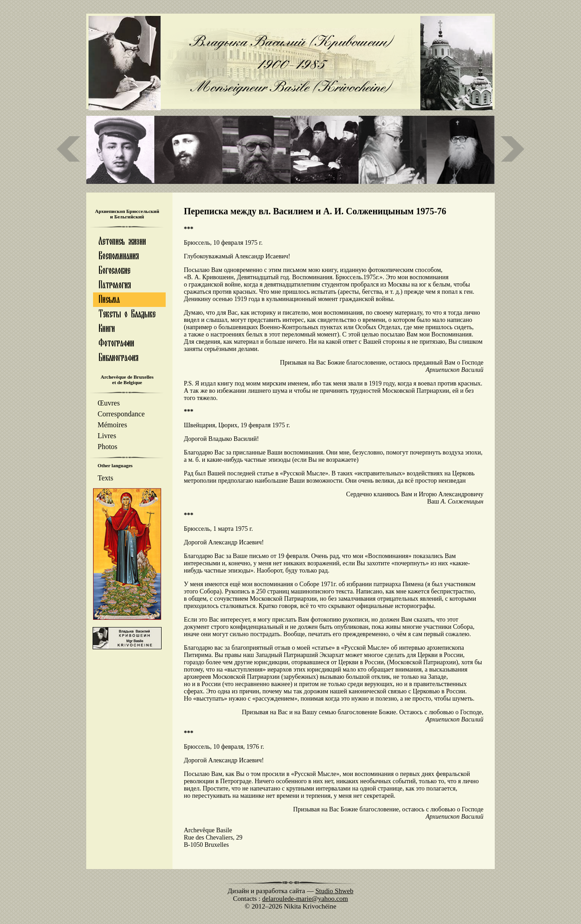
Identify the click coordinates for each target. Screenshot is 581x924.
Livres (107, 436)
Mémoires (112, 425)
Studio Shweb (335, 891)
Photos (108, 447)
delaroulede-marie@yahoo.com (305, 899)
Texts (105, 478)
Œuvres (109, 403)
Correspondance (121, 414)
